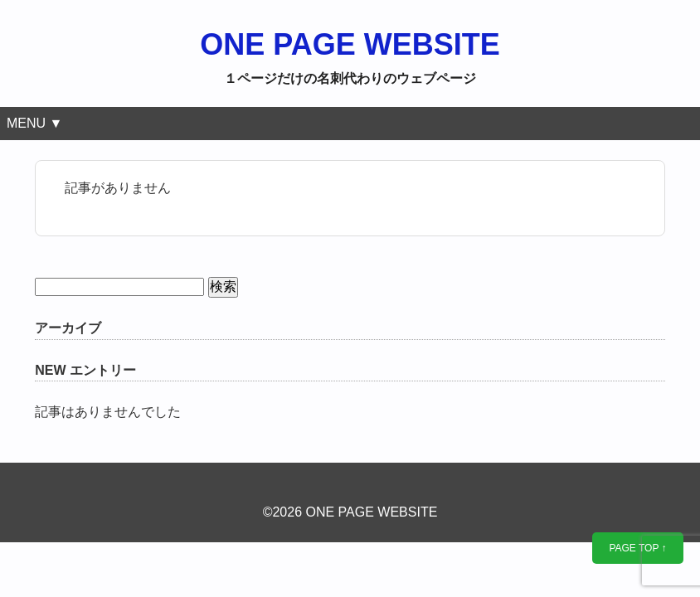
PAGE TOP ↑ (637, 548)
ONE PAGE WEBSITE (350, 44)
